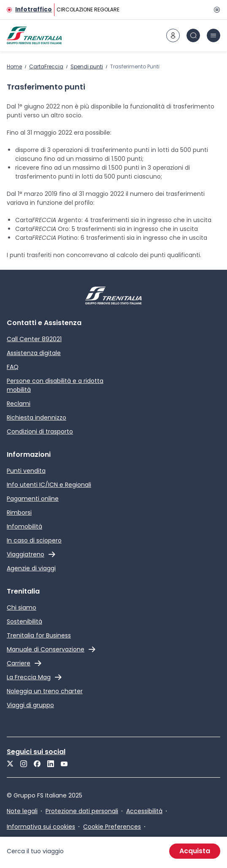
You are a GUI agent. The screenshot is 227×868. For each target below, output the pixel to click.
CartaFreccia (46, 66)
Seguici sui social (36, 752)
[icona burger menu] (213, 35)
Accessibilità (144, 811)
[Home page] (34, 35)
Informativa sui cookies (41, 827)
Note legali (22, 811)
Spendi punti (87, 66)
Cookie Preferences (112, 827)
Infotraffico (34, 9)
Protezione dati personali (82, 811)
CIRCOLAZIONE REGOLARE (88, 9)
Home (14, 66)
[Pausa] (215, 10)
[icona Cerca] (193, 35)
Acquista (195, 851)
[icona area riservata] (173, 35)
